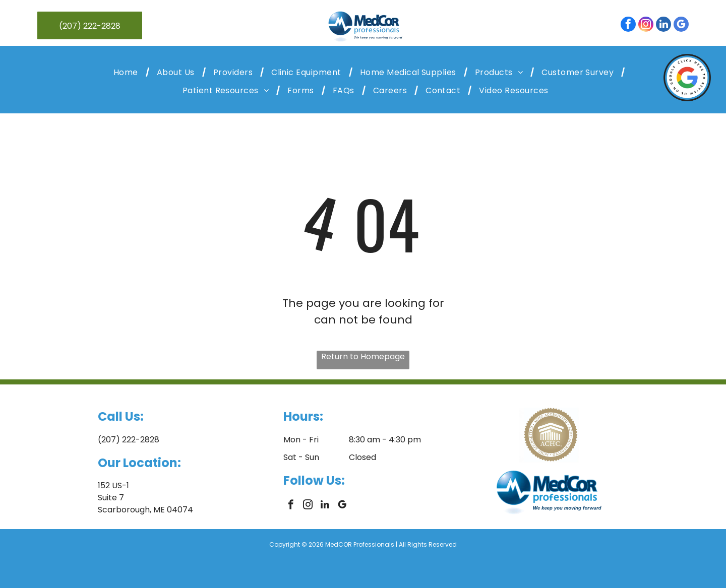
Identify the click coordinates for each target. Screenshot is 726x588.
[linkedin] (663, 25)
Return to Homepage (363, 356)
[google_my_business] (681, 25)
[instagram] (646, 25)
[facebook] (628, 25)
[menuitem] (128, 72)
